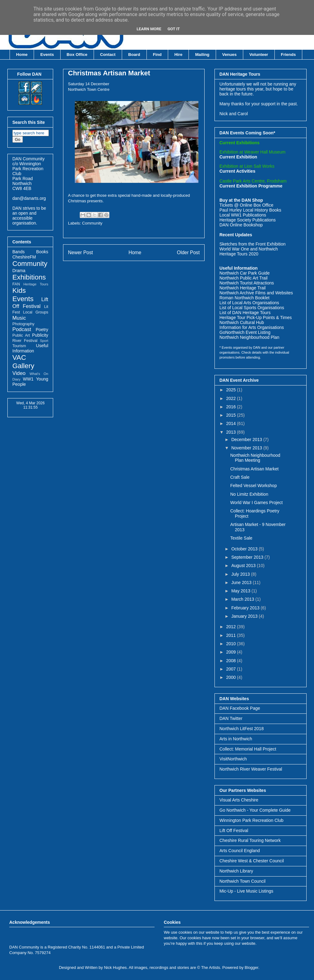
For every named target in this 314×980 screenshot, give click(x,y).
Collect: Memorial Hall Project (248, 749)
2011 (232, 635)
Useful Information (30, 348)
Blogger (252, 967)
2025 (232, 390)
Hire (178, 55)
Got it (174, 29)
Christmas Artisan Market (109, 73)
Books (42, 252)
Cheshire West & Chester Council (252, 861)
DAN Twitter (231, 718)
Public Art (21, 335)
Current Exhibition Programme (251, 186)
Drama (19, 271)
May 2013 (241, 591)
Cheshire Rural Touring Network (250, 840)
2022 (232, 398)
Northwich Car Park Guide (245, 273)
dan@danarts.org (29, 198)
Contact (108, 55)
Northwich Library (236, 871)
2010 (232, 644)
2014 (232, 423)
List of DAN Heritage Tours (245, 313)
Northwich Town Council (242, 881)
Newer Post (81, 252)
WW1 (28, 379)
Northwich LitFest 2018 (242, 729)
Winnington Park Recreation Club (251, 820)
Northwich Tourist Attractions (247, 283)
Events (47, 55)
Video (19, 373)
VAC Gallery (23, 362)
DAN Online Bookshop (241, 225)
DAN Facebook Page (240, 708)
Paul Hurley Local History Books (250, 210)
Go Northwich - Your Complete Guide (255, 810)
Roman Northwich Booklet (244, 298)
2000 (232, 677)
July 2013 (241, 574)
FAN (16, 284)
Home (22, 55)
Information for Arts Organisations (252, 327)
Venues (229, 55)
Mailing (202, 55)
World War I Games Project (257, 503)
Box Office (77, 55)
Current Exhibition (238, 157)
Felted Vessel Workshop (254, 486)
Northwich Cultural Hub (242, 322)
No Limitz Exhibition (249, 494)
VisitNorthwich (233, 759)
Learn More (149, 29)
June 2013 (242, 583)
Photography (23, 324)
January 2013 (245, 616)
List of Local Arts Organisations (249, 303)
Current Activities (237, 171)
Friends (288, 55)
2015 (232, 415)
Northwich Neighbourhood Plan (249, 337)
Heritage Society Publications (248, 220)
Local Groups (36, 312)
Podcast (22, 329)
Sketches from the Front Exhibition (252, 244)
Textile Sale (241, 538)
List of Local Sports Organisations (252, 308)
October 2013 (245, 549)
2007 (232, 669)
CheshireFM (24, 257)
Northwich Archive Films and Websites (256, 293)
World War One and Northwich (249, 249)
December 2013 (247, 440)
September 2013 (248, 557)
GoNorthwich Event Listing (245, 332)
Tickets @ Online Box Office (246, 205)
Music (19, 318)
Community (92, 223)
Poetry (42, 330)
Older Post (188, 252)
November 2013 (247, 448)
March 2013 (243, 599)
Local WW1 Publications (243, 215)
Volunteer (259, 55)
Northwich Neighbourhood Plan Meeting (255, 458)
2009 (232, 652)
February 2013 (246, 608)
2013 (232, 432)
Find (157, 55)
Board (134, 55)
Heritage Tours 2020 (239, 254)
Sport (44, 341)
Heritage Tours (36, 284)
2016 (232, 407)
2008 (232, 661)
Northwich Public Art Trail (244, 278)
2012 (232, 627)
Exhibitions (29, 277)
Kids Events (23, 295)
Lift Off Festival (234, 831)
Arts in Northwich (236, 739)
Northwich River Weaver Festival (251, 769)
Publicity (40, 335)
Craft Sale (240, 477)
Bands (19, 252)
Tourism (19, 346)
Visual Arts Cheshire (239, 800)
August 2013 (244, 566)
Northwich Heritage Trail (242, 288)
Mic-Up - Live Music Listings (246, 891)
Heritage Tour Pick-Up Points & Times (256, 318)
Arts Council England (240, 851)
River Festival (25, 341)
